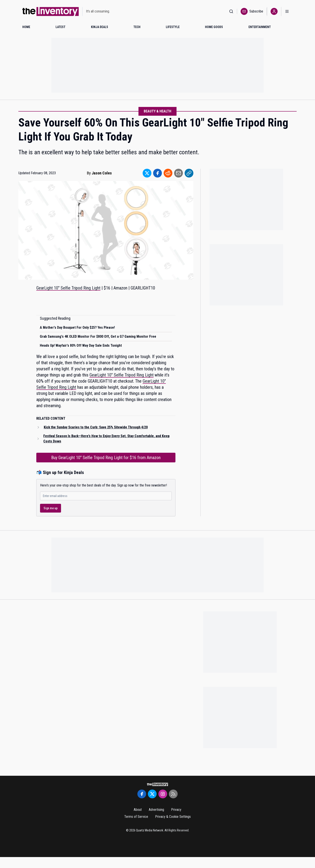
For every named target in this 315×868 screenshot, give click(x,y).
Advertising (156, 810)
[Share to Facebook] (157, 173)
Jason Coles (102, 173)
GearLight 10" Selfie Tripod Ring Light (68, 288)
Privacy (176, 810)
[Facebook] (142, 794)
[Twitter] (152, 794)
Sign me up (51, 508)
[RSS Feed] (173, 794)
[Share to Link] (189, 173)
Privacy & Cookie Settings (173, 817)
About (138, 810)
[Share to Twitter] (147, 173)
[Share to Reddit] (168, 173)
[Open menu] (287, 12)
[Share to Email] (178, 173)
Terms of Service (136, 817)
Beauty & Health (157, 111)
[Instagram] (163, 794)
